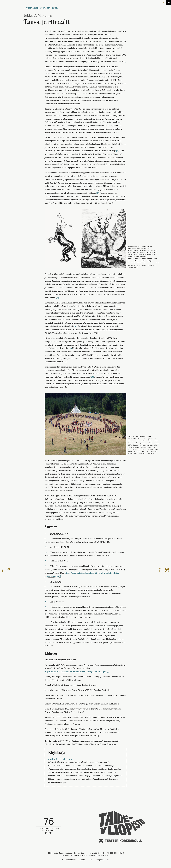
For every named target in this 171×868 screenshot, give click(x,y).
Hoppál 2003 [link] (56, 581)
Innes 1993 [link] (55, 602)
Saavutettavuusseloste (74, 860)
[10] (92, 377)
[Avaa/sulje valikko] (169, 2)
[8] (76, 326)
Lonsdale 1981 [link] (61, 561)
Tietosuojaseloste (99, 860)
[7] (57, 298)
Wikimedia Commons (146, 453)
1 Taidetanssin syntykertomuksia (41, 8)
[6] (98, 193)
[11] (65, 519)
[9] (70, 348)
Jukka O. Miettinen (60, 759)
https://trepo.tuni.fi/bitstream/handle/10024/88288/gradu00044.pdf (75, 672)
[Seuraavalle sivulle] (164, 570)
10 (47, 607)
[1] (103, 41)
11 (47, 622)
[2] (125, 62)
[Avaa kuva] (85, 239)
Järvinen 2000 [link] (57, 547)
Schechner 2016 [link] (57, 533)
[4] (118, 151)
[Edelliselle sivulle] (6, 570)
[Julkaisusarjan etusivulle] (48, 827)
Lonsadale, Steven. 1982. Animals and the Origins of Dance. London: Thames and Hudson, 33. (143, 265)
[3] (124, 94)
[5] (75, 176)
